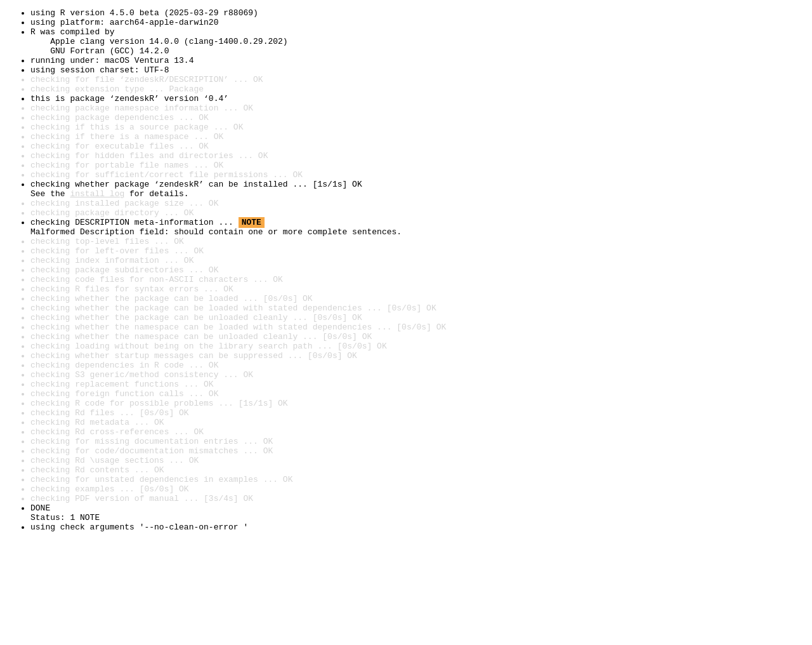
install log (97, 231)
